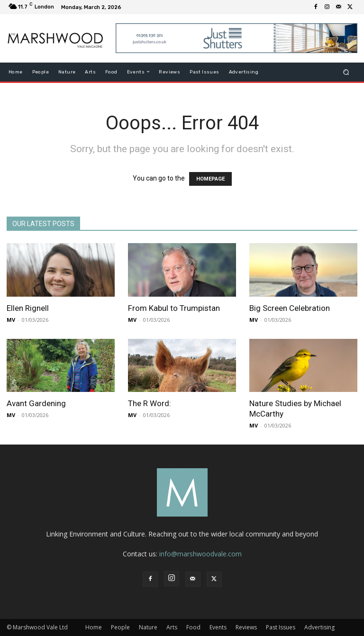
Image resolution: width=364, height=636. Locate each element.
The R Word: (150, 403)
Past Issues (281, 627)
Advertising (319, 627)
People (120, 627)
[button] (346, 72)
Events (218, 627)
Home (94, 627)
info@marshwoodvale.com (200, 554)
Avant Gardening (36, 403)
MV (11, 320)
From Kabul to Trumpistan (174, 308)
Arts (172, 627)
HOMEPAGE (210, 179)
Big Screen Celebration (290, 308)
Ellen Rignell (28, 308)
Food (193, 627)
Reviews (246, 627)
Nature (148, 627)
